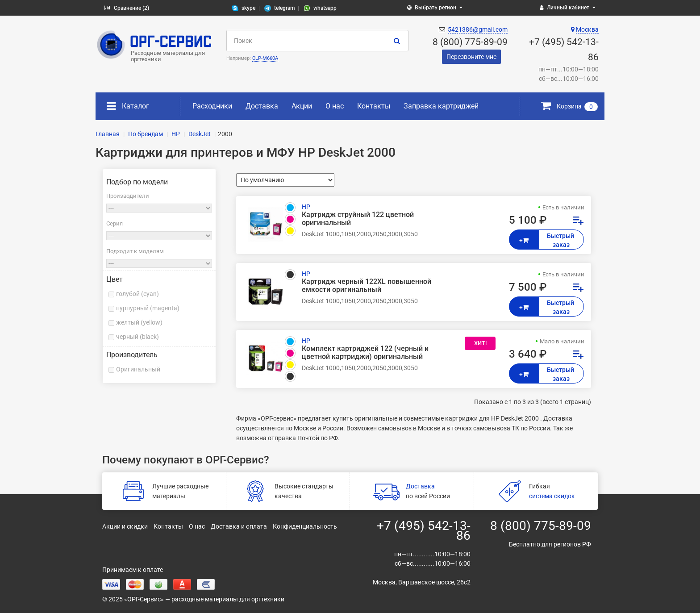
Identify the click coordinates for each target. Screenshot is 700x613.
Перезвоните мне (471, 57)
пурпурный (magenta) (148, 308)
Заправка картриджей (441, 106)
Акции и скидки (125, 526)
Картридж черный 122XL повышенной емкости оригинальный (367, 286)
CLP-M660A (265, 58)
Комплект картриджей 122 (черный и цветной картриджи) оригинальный (365, 353)
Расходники (212, 106)
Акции (302, 106)
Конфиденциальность (305, 526)
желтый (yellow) (139, 322)
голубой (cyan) (137, 294)
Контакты (374, 106)
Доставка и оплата (239, 526)
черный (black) (137, 337)
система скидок (552, 496)
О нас (335, 106)
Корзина (569, 106)
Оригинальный (138, 369)
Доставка (262, 106)
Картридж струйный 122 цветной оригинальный (358, 219)
